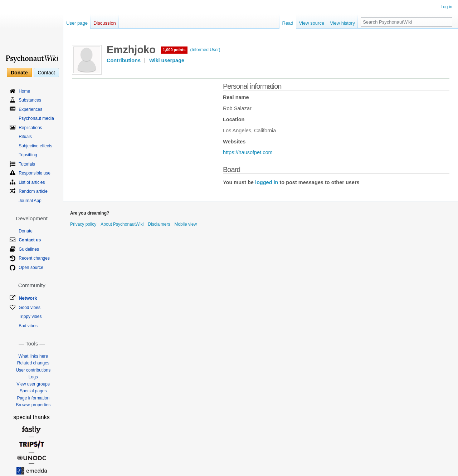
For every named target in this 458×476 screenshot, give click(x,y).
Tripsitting (28, 155)
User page (77, 23)
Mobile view (186, 224)
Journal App (30, 201)
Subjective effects (35, 146)
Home (24, 91)
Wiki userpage (167, 60)
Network (28, 298)
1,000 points (174, 50)
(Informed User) (205, 50)
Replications (30, 128)
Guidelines (29, 249)
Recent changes (34, 258)
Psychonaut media (36, 118)
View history (342, 23)
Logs (33, 377)
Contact (46, 73)
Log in (446, 7)
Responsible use (35, 173)
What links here (33, 356)
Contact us (30, 240)
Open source (31, 268)
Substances (30, 100)
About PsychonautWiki (122, 224)
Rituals (25, 137)
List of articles (32, 182)
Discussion (105, 23)
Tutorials (27, 164)
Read (288, 23)
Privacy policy (83, 224)
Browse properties (33, 405)
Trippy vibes (30, 316)
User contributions (33, 370)
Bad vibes (28, 326)
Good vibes (30, 308)
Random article (33, 191)
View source (312, 23)
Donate (19, 73)
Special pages (33, 391)
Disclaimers (159, 224)
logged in (267, 182)
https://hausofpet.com (248, 152)
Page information (33, 398)
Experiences (30, 109)
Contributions (124, 60)
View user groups (33, 384)
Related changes (33, 363)
